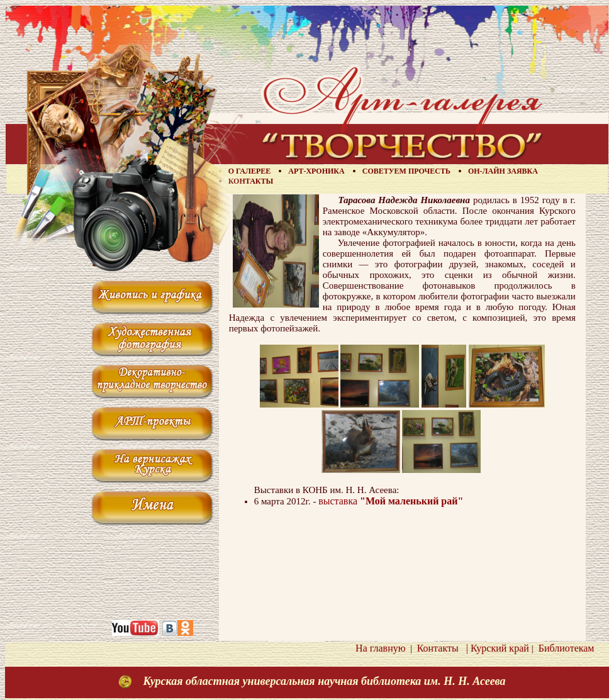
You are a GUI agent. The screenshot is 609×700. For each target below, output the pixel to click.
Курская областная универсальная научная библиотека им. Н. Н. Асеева (324, 681)
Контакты (251, 181)
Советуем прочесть (406, 171)
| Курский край (495, 648)
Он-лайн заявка (503, 171)
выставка (391, 501)
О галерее (250, 171)
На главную (381, 648)
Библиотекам (564, 648)
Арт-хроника (316, 171)
